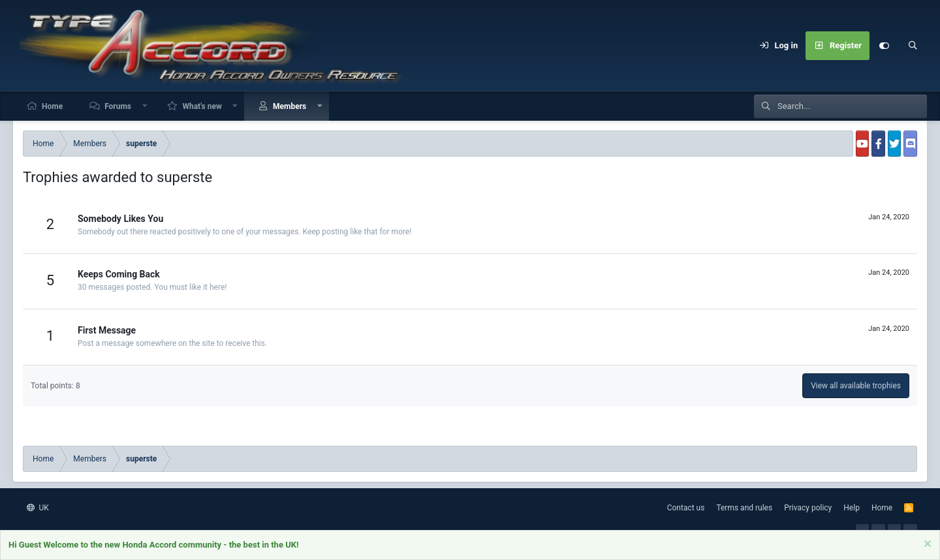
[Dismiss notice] (926, 546)
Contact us (686, 508)
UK (38, 508)
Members (290, 106)
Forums (118, 106)
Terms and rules (744, 508)
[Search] (913, 46)
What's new (202, 106)
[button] (145, 106)
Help (852, 508)
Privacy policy (808, 508)
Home (52, 106)
